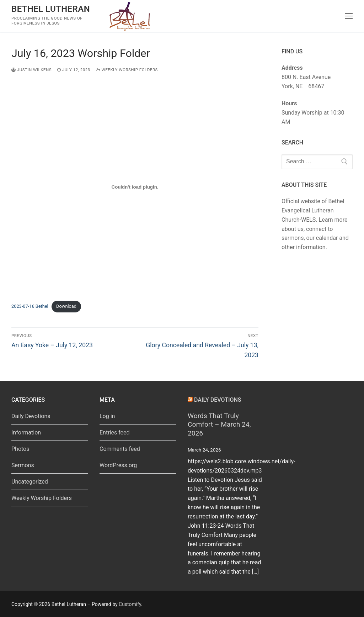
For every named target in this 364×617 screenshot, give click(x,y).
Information (26, 433)
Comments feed (120, 449)
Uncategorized (30, 482)
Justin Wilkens (31, 70)
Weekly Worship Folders (127, 70)
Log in (107, 416)
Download (66, 306)
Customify (130, 604)
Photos (20, 449)
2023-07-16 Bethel (30, 306)
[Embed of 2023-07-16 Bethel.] (135, 187)
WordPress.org (118, 465)
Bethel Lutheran (51, 9)
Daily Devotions (31, 416)
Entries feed (115, 433)
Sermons (23, 465)
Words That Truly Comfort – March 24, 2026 (219, 424)
